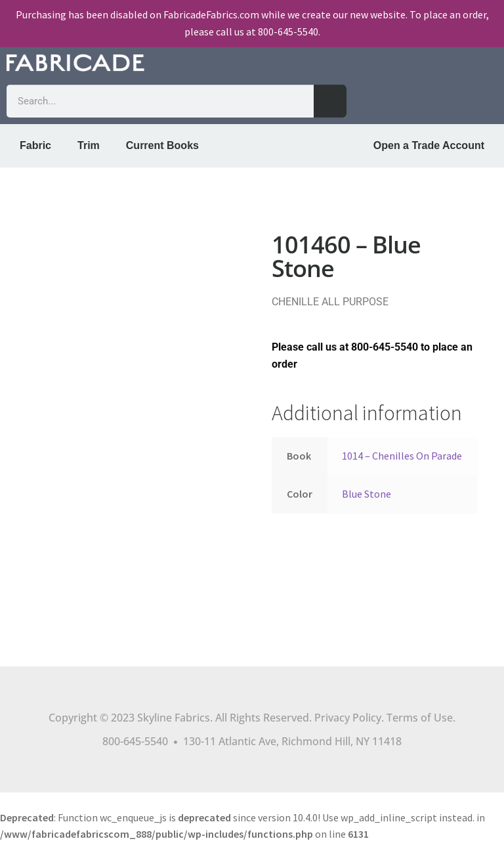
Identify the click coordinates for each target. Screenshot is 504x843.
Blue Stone (367, 494)
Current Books (162, 145)
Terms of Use (420, 718)
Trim (89, 145)
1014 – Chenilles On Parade (402, 456)
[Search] (330, 101)
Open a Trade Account (429, 145)
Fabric (35, 145)
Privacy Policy (348, 718)
